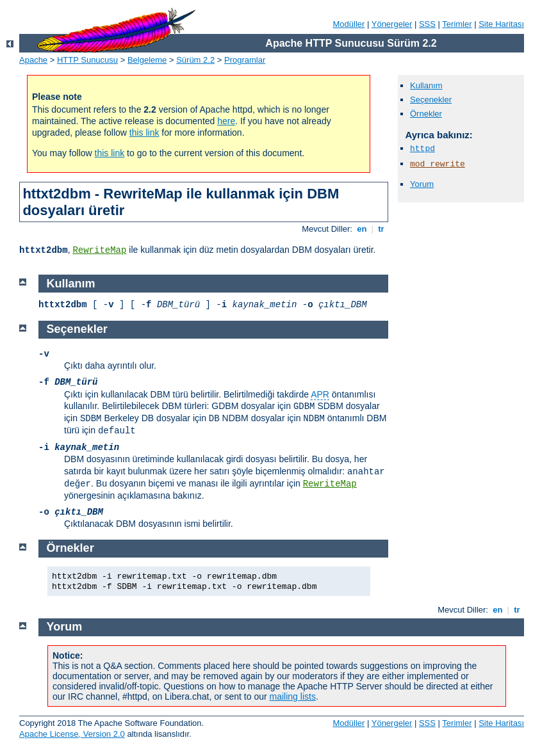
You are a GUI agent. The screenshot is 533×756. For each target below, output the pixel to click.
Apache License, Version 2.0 (72, 734)
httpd (422, 149)
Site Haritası (501, 24)
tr (381, 229)
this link (144, 133)
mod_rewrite (438, 164)
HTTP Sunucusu (87, 60)
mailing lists (293, 696)
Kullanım (426, 85)
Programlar (245, 60)
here (226, 121)
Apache (33, 60)
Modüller (349, 24)
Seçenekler (431, 100)
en (362, 229)
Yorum (422, 184)
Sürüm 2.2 (195, 60)
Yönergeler (392, 24)
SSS (427, 24)
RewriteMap (99, 250)
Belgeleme (147, 60)
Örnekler (426, 114)
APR (320, 394)
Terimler (457, 24)
